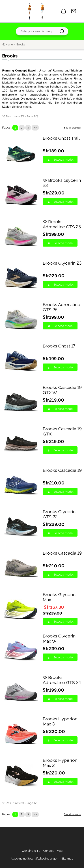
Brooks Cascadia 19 (62, 470)
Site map (67, 859)
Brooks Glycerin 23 (62, 263)
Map (60, 851)
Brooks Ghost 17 (59, 346)
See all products (72, 128)
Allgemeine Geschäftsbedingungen (34, 859)
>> (35, 128)
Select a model (64, 160)
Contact (74, 11)
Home (9, 45)
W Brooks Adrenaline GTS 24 (62, 680)
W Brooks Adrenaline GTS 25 (62, 224)
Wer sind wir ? (31, 851)
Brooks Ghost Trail (61, 138)
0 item (64, 11)
